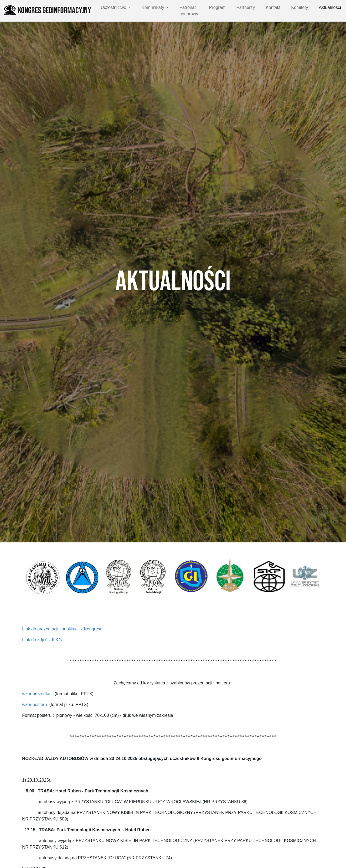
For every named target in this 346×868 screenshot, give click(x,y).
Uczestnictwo (114, 7)
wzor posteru (35, 705)
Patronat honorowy (189, 11)
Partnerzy (245, 7)
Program (217, 7)
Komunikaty (154, 7)
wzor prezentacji (38, 694)
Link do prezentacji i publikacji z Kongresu (63, 629)
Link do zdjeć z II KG (42, 640)
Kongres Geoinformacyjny (47, 11)
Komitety (300, 7)
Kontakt (273, 7)
